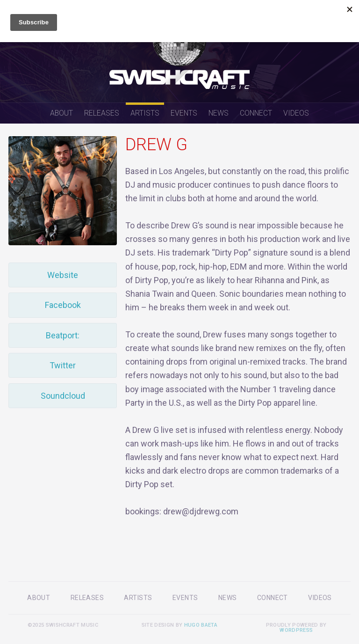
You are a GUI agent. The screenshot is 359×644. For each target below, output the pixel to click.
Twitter (63, 365)
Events (184, 113)
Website (63, 275)
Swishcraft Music (179, 51)
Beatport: (63, 335)
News (219, 113)
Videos (296, 113)
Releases (102, 113)
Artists (145, 113)
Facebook (63, 305)
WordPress (296, 630)
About (61, 113)
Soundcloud (63, 396)
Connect (256, 113)
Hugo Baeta (201, 625)
